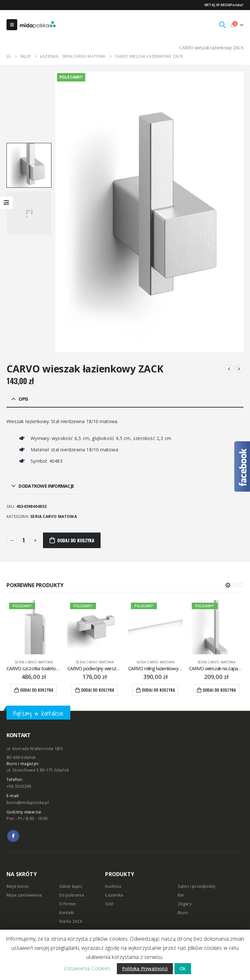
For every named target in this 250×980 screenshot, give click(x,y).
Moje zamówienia (24, 895)
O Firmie (68, 904)
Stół (109, 904)
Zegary (185, 904)
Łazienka (114, 895)
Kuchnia (113, 886)
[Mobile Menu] (12, 25)
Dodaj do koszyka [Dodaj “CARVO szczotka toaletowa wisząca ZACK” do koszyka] (37, 690)
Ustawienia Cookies (87, 968)
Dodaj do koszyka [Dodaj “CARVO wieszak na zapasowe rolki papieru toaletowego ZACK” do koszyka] (219, 690)
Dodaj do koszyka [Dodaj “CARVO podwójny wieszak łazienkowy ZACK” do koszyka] (97, 690)
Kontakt (67, 913)
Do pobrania (72, 895)
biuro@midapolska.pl (28, 803)
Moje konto (18, 886)
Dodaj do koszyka (76, 540)
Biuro (183, 913)
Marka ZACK (71, 921)
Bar (181, 895)
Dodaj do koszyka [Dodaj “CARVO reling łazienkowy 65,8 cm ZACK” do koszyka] (158, 690)
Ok (183, 968)
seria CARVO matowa (54, 516)
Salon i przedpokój (197, 886)
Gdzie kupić (71, 886)
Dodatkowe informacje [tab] (46, 486)
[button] (228, 585)
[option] (29, 165)
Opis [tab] (23, 399)
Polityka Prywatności (145, 968)
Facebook (13, 836)
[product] (34, 627)
